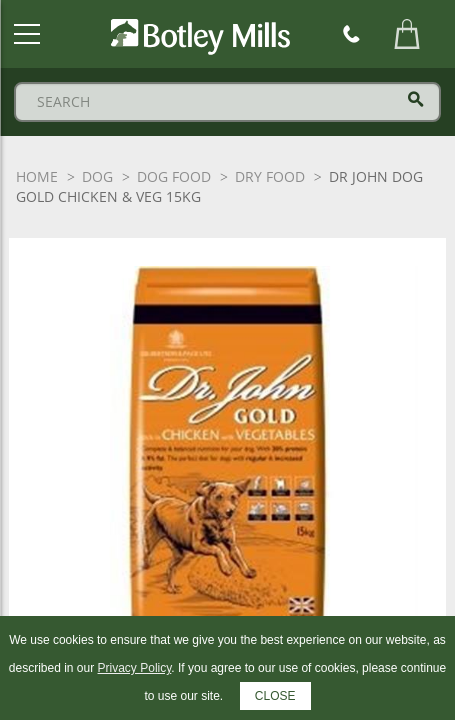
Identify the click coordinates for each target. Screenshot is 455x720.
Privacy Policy (135, 668)
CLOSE (275, 696)
